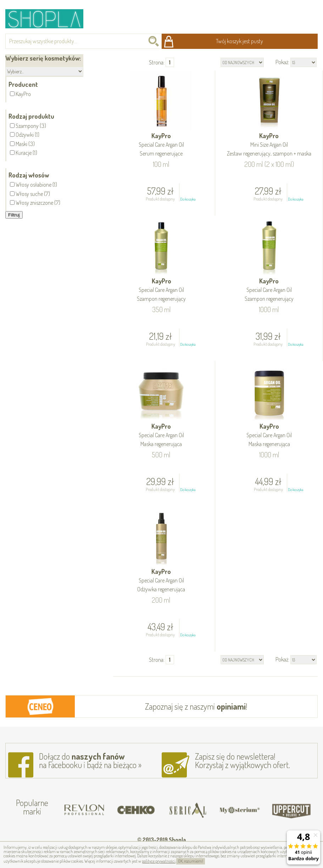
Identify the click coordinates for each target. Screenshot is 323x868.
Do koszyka (188, 199)
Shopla (49, 19)
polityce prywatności (159, 861)
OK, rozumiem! (191, 861)
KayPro (161, 145)
